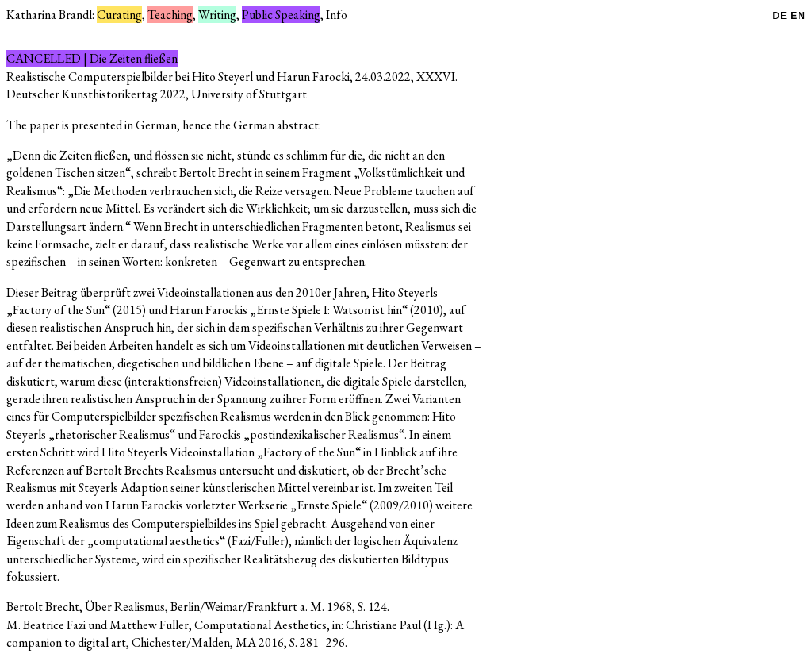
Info (337, 15)
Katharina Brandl (49, 15)
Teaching (170, 15)
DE (781, 16)
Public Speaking (281, 15)
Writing (217, 15)
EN (798, 16)
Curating (119, 15)
